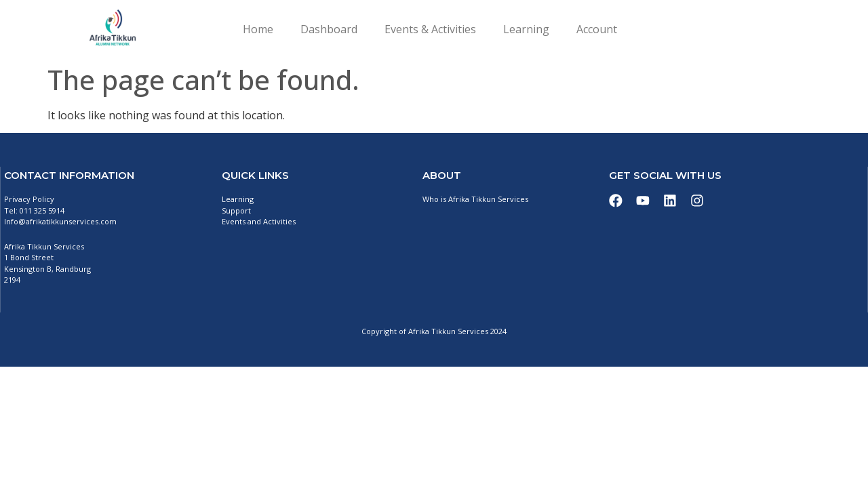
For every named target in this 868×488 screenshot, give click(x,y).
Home (258, 29)
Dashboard (329, 29)
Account (597, 29)
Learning (526, 29)
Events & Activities (430, 29)
